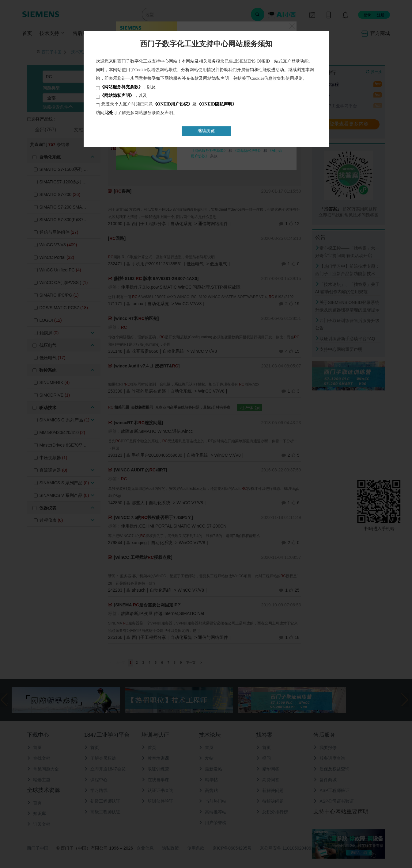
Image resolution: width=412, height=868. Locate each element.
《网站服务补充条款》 (121, 87)
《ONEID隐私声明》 (217, 104)
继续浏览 (206, 131)
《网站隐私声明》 (117, 96)
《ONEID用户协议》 (173, 104)
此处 (109, 113)
